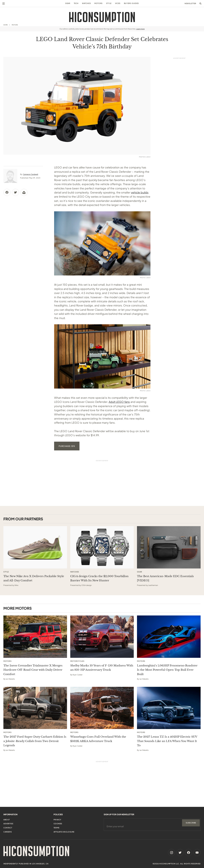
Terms (57, 828)
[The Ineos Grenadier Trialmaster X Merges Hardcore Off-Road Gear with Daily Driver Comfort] (35, 637)
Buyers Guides (131, 3)
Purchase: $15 (67, 446)
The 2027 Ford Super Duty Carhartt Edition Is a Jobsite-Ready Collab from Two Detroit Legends (35, 741)
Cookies (58, 824)
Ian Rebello (10, 679)
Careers (8, 832)
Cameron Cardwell (31, 174)
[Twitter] (180, 853)
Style (109, 3)
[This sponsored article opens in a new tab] (35, 547)
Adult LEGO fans (119, 402)
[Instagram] (172, 853)
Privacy (57, 820)
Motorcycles (77, 661)
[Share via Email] (24, 192)
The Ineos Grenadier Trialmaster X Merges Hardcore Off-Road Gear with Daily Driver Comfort (33, 670)
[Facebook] (189, 853)
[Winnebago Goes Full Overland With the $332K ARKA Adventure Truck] (102, 708)
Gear (68, 3)
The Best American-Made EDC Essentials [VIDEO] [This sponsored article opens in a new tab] (165, 578)
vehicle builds (140, 192)
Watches (86, 3)
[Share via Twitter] (15, 192)
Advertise (8, 824)
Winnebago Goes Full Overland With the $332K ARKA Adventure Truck (98, 739)
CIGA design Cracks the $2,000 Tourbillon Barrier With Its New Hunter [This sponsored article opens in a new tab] (99, 578)
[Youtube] (197, 853)
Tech (76, 3)
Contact (8, 828)
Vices (118, 3)
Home (6, 25)
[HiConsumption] (102, 17)
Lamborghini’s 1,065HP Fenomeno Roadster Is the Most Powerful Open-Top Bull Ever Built (167, 670)
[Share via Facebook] (7, 192)
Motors (98, 3)
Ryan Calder (78, 675)
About (7, 820)
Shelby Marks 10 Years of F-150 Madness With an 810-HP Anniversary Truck (102, 668)
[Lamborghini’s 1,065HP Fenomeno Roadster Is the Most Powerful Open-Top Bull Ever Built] (169, 637)
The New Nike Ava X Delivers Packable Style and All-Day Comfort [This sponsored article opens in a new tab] (34, 578)
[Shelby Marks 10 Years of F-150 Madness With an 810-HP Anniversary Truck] (102, 637)
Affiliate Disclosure (64, 832)
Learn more (140, 29)
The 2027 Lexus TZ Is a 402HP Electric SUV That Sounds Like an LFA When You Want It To (167, 741)
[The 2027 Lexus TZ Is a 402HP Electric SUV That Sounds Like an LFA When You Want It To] (169, 708)
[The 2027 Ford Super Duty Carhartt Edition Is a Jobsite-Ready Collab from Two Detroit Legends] (35, 708)
